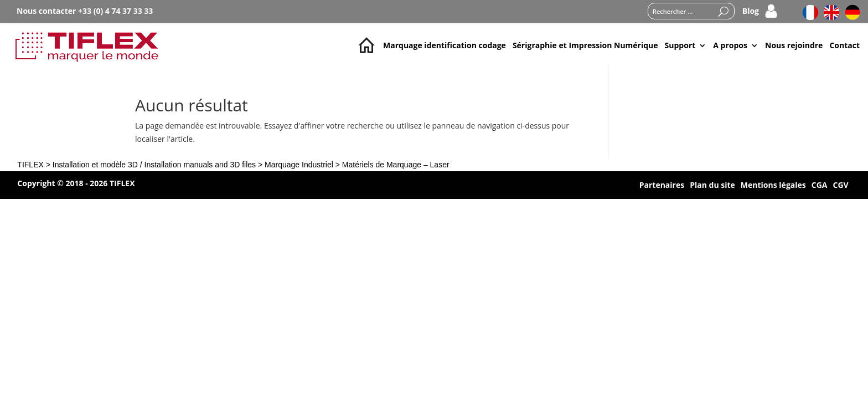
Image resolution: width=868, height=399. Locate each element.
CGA (820, 186)
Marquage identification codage (445, 45)
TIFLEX (30, 165)
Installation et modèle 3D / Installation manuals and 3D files (154, 165)
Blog (751, 12)
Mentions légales (773, 186)
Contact (844, 45)
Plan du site (712, 186)
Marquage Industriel (299, 165)
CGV (840, 186)
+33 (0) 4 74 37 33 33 (115, 11)
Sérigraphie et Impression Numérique (585, 45)
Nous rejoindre (794, 45)
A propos (730, 45)
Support (680, 45)
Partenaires (662, 186)
